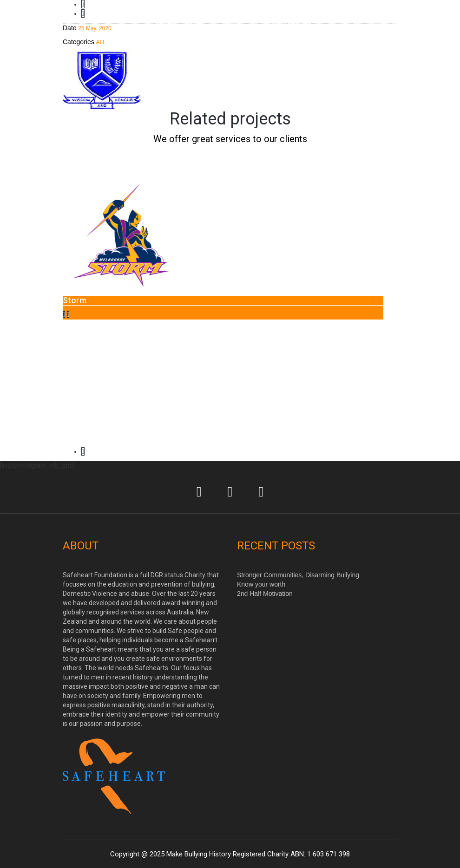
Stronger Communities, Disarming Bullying (298, 575)
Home (162, 23)
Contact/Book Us (284, 23)
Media (385, 23)
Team (230, 23)
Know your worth (261, 584)
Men (196, 23)
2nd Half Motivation (265, 594)
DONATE (343, 23)
